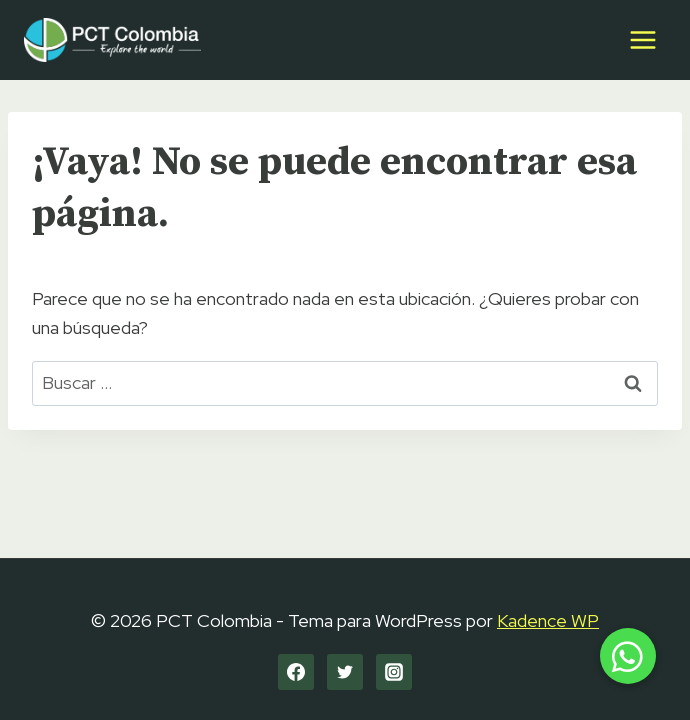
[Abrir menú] (642, 39)
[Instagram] (394, 672)
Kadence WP (548, 620)
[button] (628, 656)
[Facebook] (296, 672)
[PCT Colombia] (112, 39)
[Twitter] (345, 672)
